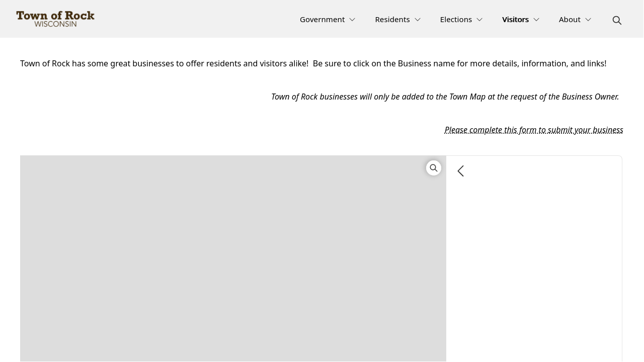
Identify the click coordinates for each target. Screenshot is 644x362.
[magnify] (617, 20)
